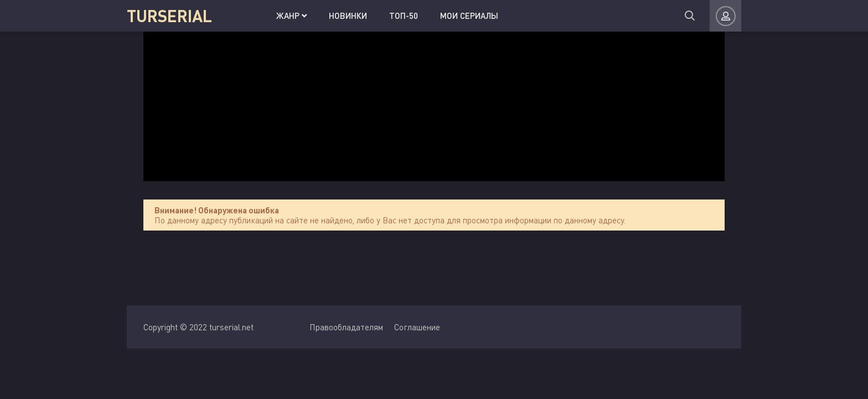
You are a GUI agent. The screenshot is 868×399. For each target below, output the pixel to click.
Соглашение (417, 327)
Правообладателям (346, 327)
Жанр (291, 16)
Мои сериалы (469, 16)
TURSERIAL (169, 16)
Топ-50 (404, 16)
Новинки (348, 16)
